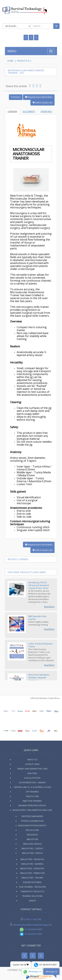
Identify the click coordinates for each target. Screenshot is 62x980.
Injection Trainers (32, 801)
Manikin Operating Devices (32, 806)
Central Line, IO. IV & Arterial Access (32, 787)
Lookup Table (32, 764)
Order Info (46, 111)
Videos (32, 901)
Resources (32, 835)
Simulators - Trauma (32, 878)
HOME (10, 61)
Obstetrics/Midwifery (32, 816)
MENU (12, 51)
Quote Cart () (21, 965)
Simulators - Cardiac (32, 848)
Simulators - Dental (32, 853)
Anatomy (32, 773)
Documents (29, 111)
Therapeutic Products (32, 891)
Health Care (32, 796)
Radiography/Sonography (32, 826)
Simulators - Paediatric (32, 869)
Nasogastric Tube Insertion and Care (32, 810)
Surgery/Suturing (32, 882)
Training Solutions (32, 896)
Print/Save (16, 97)
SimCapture (32, 839)
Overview (12, 111)
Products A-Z (24, 61)
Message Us (51, 972)
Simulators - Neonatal (32, 859)
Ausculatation (32, 778)
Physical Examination (32, 821)
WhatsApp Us (32, 972)
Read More (49, 607)
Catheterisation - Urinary (32, 783)
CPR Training (32, 792)
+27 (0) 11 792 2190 (32, 919)
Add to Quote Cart (42, 103)
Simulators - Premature (32, 873)
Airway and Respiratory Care (32, 769)
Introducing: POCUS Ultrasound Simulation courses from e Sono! (39, 585)
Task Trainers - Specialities (32, 887)
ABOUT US (32, 760)
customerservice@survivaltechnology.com (32, 925)
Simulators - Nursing (32, 864)
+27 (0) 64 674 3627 (31, 929)
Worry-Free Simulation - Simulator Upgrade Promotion (39, 678)
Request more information (39, 97)
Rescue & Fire (32, 830)
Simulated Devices (32, 844)
